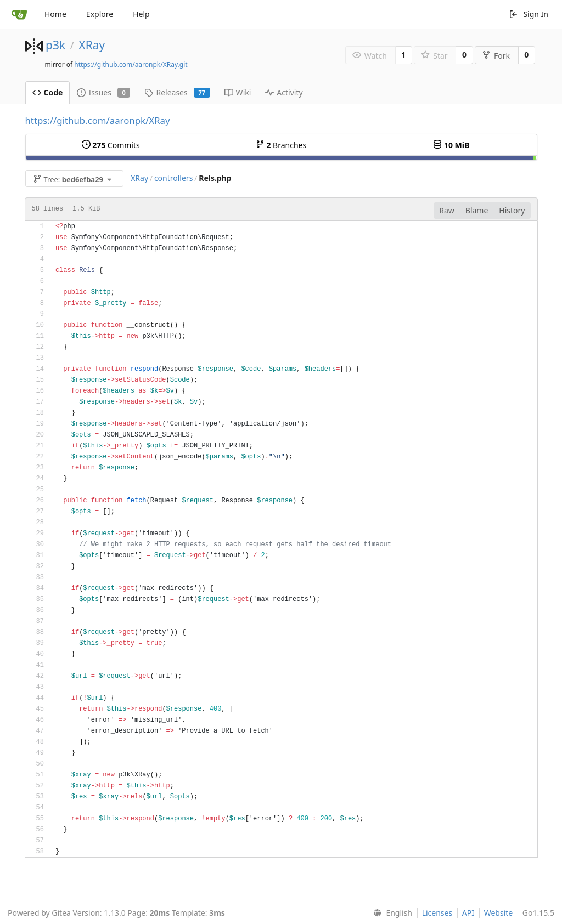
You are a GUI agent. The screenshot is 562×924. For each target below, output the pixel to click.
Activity (284, 92)
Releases (177, 92)
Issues (103, 92)
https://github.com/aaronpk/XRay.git (131, 64)
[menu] (390, 913)
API (468, 913)
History (512, 210)
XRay (92, 45)
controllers (173, 178)
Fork (496, 56)
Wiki (238, 92)
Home (55, 14)
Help (141, 14)
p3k (55, 45)
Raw (447, 210)
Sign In (529, 14)
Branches (281, 145)
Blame (477, 210)
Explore (100, 14)
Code (48, 92)
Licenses (437, 913)
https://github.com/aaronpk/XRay (98, 120)
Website (499, 913)
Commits (111, 145)
